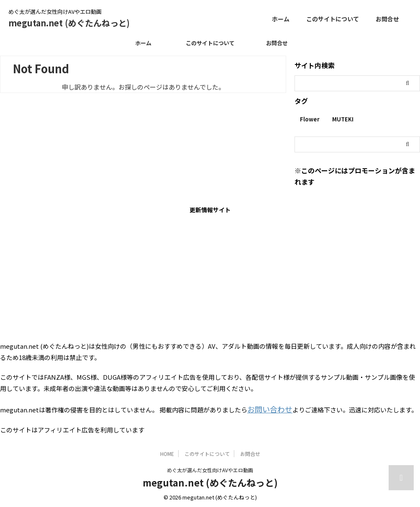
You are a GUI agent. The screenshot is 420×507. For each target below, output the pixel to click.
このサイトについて (333, 19)
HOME (167, 452)
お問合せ (387, 19)
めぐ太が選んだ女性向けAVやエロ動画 (210, 468)
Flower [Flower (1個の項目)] (310, 119)
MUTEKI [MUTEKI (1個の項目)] (343, 119)
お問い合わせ (266, 408)
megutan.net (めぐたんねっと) (69, 23)
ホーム (281, 19)
